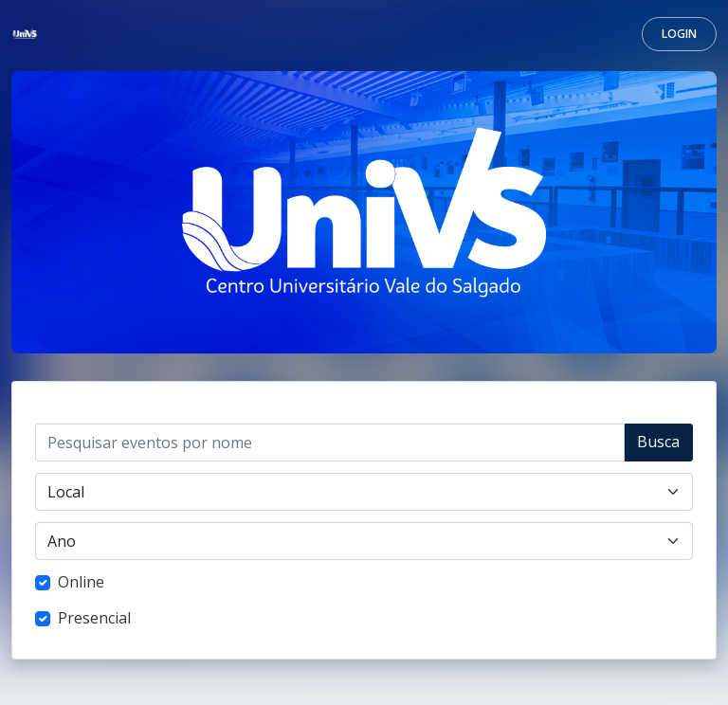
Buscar (658, 446)
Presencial (94, 618)
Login (679, 34)
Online (81, 582)
